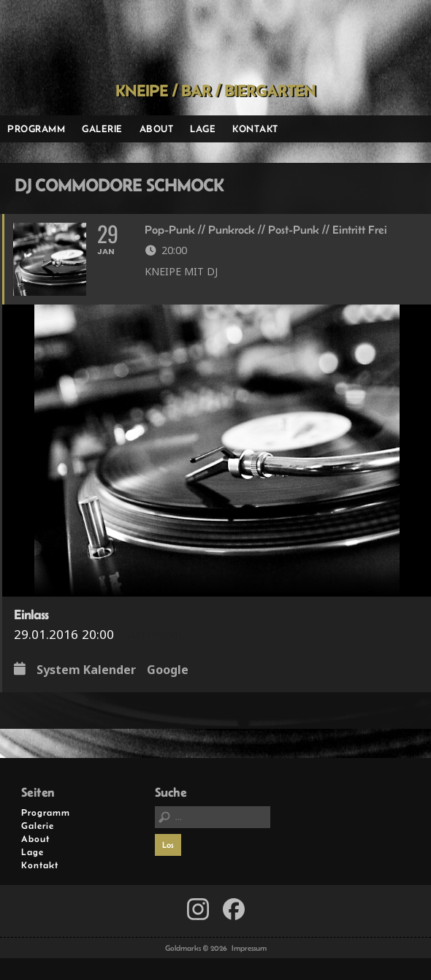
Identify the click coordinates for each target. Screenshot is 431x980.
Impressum (249, 948)
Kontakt (255, 129)
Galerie (102, 129)
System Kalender (86, 670)
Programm (36, 129)
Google (168, 670)
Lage (203, 129)
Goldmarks (211, 41)
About (157, 129)
